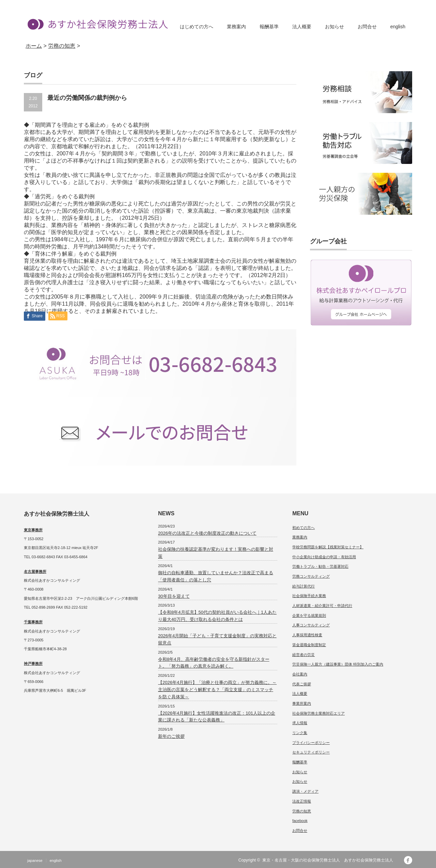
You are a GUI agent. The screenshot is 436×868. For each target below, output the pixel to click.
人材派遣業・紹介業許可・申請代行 (322, 606)
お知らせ (334, 27)
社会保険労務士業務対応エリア (318, 713)
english (398, 27)
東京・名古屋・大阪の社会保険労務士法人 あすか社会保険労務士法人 (330, 860)
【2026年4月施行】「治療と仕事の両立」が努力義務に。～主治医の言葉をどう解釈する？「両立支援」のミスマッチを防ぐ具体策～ (217, 690)
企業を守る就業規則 (309, 615)
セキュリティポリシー (311, 752)
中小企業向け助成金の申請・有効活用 (324, 557)
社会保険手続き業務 (309, 596)
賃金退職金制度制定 (309, 645)
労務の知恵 (302, 811)
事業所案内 (302, 703)
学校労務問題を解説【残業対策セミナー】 (328, 547)
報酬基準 (269, 27)
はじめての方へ (197, 27)
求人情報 (300, 723)
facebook (300, 821)
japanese (35, 861)
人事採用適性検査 (307, 635)
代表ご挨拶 (302, 684)
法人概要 (302, 27)
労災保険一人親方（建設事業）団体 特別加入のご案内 (338, 664)
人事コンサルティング (311, 625)
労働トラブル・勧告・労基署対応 (320, 566)
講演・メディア (305, 791)
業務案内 (236, 27)
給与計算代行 (303, 586)
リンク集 (300, 733)
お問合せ (367, 27)
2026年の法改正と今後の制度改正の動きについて (207, 533)
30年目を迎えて (174, 596)
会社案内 (300, 674)
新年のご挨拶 (171, 736)
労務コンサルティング (311, 576)
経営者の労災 (303, 655)
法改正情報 (302, 801)
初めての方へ (303, 528)
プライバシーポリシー (311, 743)
